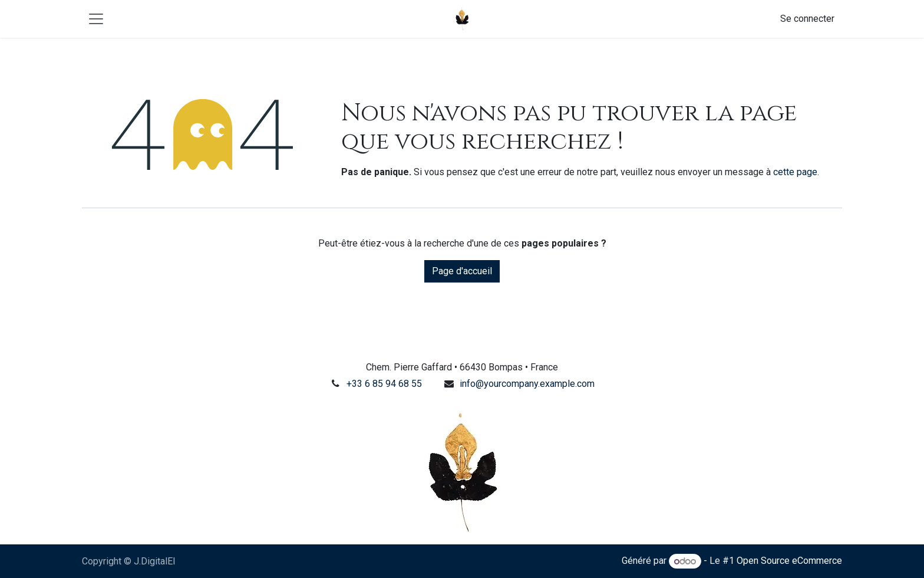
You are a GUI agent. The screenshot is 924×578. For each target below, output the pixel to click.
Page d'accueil (462, 271)
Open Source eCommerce (789, 561)
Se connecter (807, 19)
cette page (795, 172)
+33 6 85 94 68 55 (384, 384)
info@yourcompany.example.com (527, 384)
